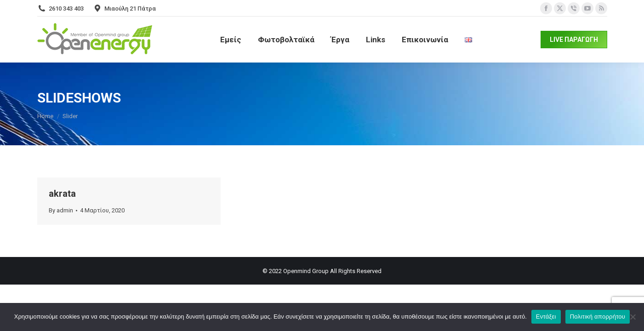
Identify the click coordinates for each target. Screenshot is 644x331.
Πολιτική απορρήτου (598, 317)
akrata (62, 194)
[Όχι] (633, 317)
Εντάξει (546, 317)
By (61, 210)
